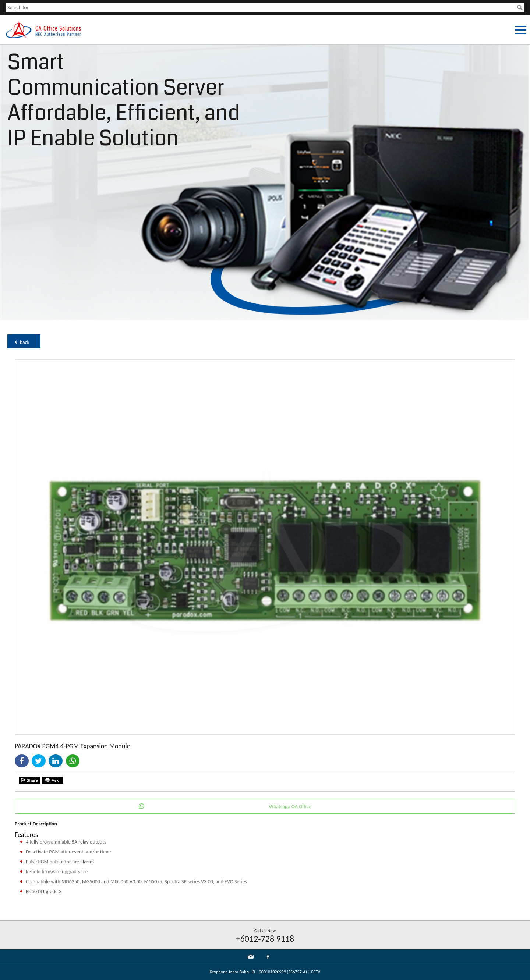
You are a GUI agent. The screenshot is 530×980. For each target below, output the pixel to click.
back (25, 342)
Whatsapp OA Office (290, 807)
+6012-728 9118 (265, 939)
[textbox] (261, 8)
